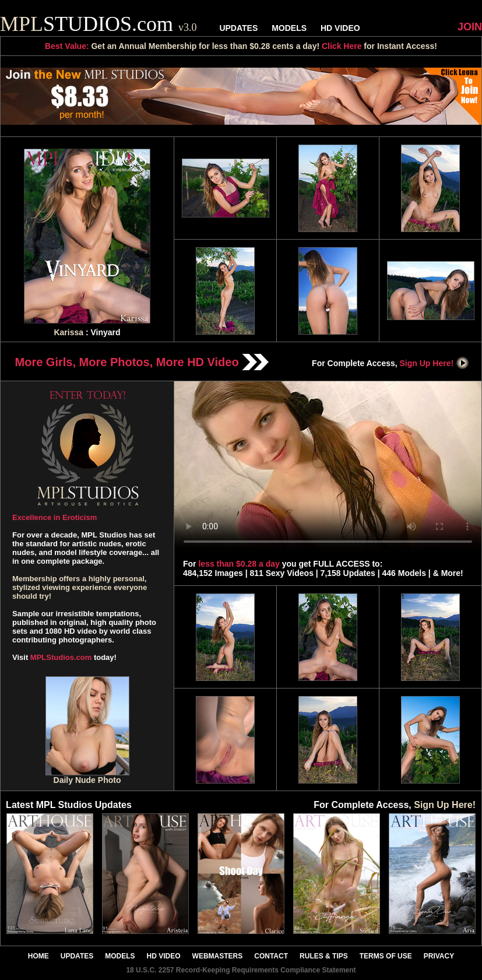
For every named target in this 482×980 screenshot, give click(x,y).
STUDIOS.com (98, 24)
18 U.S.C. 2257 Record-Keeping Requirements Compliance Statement (241, 970)
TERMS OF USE (386, 956)
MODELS (289, 28)
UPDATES (238, 28)
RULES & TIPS (324, 956)
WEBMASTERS (218, 956)
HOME (38, 956)
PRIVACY (439, 956)
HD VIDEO (340, 28)
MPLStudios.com (61, 657)
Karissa (68, 332)
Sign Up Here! (435, 363)
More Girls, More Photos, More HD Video (142, 362)
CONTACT (271, 956)
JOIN (470, 27)
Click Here (342, 46)
